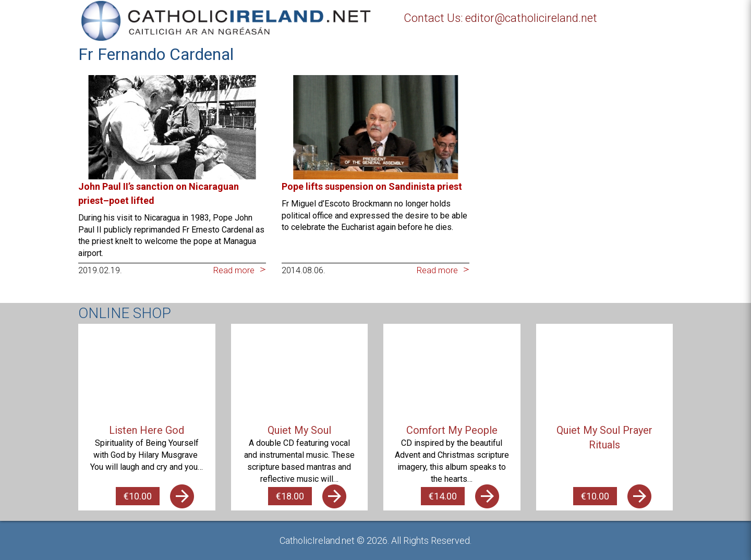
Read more (234, 270)
